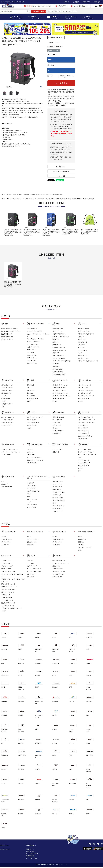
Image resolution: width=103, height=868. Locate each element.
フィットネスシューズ (7, 600)
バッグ (3, 407)
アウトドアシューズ (83, 460)
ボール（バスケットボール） (60, 393)
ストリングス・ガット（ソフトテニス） (88, 361)
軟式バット (56, 342)
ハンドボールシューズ (8, 417)
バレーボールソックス (59, 571)
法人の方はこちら (5, 849)
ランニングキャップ (83, 433)
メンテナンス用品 (58, 369)
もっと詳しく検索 (39, 11)
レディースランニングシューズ (87, 420)
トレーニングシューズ (33, 342)
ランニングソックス (83, 431)
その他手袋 (56, 364)
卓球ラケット (31, 385)
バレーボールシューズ (84, 385)
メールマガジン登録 (32, 854)
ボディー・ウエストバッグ (34, 569)
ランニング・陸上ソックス (60, 561)
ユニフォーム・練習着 (59, 358)
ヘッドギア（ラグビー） (33, 422)
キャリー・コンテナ (58, 481)
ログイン (67, 2)
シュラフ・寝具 (57, 489)
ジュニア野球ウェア (58, 356)
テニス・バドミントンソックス (61, 563)
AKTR (75, 11)
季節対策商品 (82, 539)
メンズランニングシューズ (85, 417)
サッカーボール (31, 355)
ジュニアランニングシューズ (86, 422)
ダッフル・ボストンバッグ (34, 571)
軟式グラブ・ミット (58, 331)
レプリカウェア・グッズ (59, 390)
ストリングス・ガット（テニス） (86, 334)
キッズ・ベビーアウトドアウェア (87, 455)
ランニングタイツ (83, 428)
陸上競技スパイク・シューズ (9, 328)
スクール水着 (56, 422)
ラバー (29, 388)
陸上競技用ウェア (7, 334)
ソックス (80, 353)
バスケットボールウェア (59, 388)
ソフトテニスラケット (84, 331)
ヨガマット (30, 452)
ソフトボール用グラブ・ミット (61, 337)
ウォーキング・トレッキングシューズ (12, 608)
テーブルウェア (57, 495)
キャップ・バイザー (83, 350)
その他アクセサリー (30, 199)
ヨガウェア (30, 449)
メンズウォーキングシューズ (9, 449)
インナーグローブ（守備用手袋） (62, 361)
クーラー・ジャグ (57, 484)
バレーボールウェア (84, 388)
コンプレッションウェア (34, 491)
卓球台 (29, 401)
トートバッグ (31, 563)
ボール (80, 537)
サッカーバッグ (31, 360)
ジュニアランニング (7, 566)
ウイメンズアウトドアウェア (86, 452)
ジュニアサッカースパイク (34, 331)
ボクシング (5, 484)
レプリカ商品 (31, 352)
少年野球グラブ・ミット (59, 334)
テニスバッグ (82, 345)
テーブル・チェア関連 (59, 492)
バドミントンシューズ (67, 11)
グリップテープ (82, 337)
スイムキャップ (57, 425)
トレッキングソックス (58, 574)
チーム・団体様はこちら (79, 6)
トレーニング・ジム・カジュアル (15, 199)
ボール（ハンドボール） (8, 422)
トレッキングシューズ (84, 463)
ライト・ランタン (57, 508)
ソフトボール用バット (59, 347)
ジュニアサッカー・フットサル (35, 339)
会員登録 (76, 2)
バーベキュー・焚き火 (59, 500)
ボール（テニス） (83, 356)
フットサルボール (32, 358)
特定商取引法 (30, 856)
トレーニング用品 (58, 449)
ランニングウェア (83, 425)
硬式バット (56, 339)
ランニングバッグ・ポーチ (85, 436)
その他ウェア (5, 545)
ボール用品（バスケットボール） (62, 396)
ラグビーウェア (31, 420)
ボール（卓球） (31, 396)
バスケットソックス (58, 569)
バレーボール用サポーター (86, 390)
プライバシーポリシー (32, 858)
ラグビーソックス (57, 577)
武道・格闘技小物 (7, 487)
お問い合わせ (98, 2)
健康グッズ (56, 452)
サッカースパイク (32, 328)
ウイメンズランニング (8, 563)
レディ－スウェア (32, 486)
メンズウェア (31, 483)
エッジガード (82, 339)
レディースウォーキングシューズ (11, 452)
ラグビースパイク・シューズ (35, 417)
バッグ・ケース (57, 366)
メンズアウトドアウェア (85, 449)
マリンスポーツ (57, 433)
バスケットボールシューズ (60, 385)
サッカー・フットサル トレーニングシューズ (39, 335)
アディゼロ (50, 11)
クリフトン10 (58, 11)
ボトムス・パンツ (6, 542)
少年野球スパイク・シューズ (9, 587)
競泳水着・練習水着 (58, 417)
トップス (4, 537)
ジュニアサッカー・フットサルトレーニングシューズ (13, 580)
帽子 (79, 471)
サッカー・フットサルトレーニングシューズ (13, 575)
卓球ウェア (30, 393)
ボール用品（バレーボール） (86, 396)
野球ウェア (56, 353)
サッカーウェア (31, 350)
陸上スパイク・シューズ (8, 603)
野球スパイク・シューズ (59, 350)
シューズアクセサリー (33, 344)
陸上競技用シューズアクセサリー (11, 331)
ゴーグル (55, 428)
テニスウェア (82, 347)
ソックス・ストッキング (59, 374)
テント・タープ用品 (58, 498)
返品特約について (61, 167)
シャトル (4, 396)
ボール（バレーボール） (85, 393)
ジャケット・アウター (7, 539)
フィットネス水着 (57, 420)
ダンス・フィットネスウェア (34, 457)
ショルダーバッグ (32, 566)
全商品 (9, 194)
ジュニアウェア (31, 488)
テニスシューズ (82, 342)
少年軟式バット (57, 345)
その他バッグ (31, 574)
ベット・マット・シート (59, 506)
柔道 (3, 481)
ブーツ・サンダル (32, 507)
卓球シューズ (31, 390)
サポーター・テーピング (85, 547)
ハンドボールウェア (7, 420)
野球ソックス (56, 566)
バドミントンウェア (7, 393)
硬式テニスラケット (84, 328)
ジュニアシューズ (32, 504)
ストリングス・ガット (7, 388)
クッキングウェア (57, 487)
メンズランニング (6, 561)
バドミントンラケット (7, 385)
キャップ (29, 496)
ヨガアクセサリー (32, 455)
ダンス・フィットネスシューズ (35, 460)
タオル (80, 550)
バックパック (31, 561)
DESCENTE (40, 199)
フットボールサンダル (33, 347)
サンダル (4, 611)
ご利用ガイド (86, 2)
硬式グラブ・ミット (58, 328)
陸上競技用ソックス (7, 337)
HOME (4, 194)
